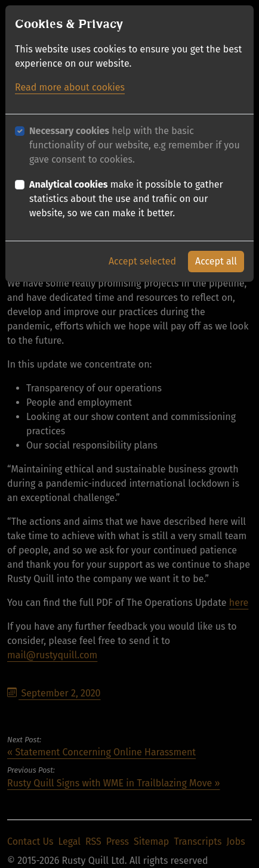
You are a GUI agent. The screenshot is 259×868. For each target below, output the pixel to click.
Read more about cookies (70, 86)
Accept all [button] (216, 260)
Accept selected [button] (142, 260)
